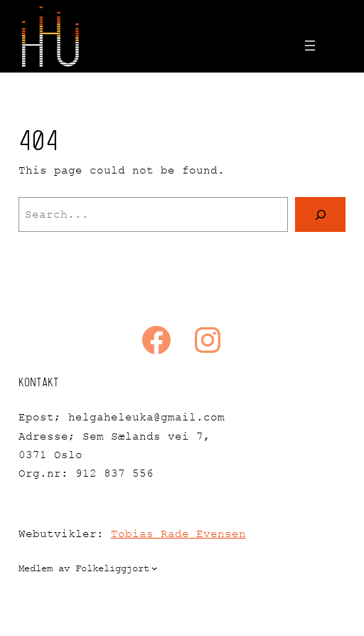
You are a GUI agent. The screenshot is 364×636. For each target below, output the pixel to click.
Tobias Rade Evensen (178, 534)
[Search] (321, 215)
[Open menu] (310, 46)
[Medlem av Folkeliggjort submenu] (155, 568)
